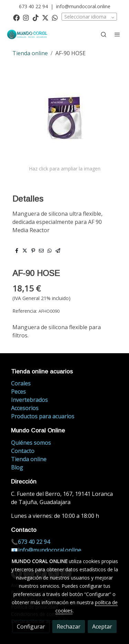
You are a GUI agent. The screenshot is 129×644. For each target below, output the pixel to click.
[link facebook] (16, 17)
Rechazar (69, 627)
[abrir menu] (117, 34)
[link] (28, 34)
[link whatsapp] (55, 17)
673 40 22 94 (33, 6)
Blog (17, 467)
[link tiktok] (36, 17)
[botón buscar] (104, 34)
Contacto (23, 451)
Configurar (31, 627)
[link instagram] (26, 17)
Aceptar (102, 627)
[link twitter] (45, 17)
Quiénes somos (31, 443)
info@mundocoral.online (83, 6)
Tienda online (30, 53)
